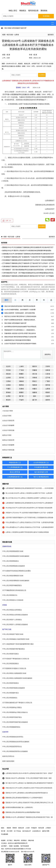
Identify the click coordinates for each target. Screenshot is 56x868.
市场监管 (34, 828)
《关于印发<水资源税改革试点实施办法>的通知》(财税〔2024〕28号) (26, 94)
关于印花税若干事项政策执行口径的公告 (16, 659)
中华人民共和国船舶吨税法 (11, 727)
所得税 (5, 605)
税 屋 (8, 55)
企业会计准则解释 (8, 425)
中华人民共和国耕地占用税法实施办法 (15, 712)
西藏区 (21, 374)
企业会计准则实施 (8, 430)
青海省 (8, 392)
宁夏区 (8, 389)
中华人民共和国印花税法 (11, 654)
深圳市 (48, 400)
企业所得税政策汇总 (41, 462)
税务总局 (21, 828)
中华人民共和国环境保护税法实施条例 (15, 722)
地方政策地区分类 (41, 472)
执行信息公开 (27, 831)
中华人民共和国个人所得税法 (12, 620)
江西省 (8, 381)
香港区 (48, 392)
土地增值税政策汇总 (15, 477)
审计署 (3, 831)
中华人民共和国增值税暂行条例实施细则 (16, 556)
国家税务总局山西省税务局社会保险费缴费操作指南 (23, 812)
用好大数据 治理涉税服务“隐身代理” (16, 28)
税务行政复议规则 (8, 761)
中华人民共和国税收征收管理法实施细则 (16, 742)
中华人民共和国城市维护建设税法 (14, 649)
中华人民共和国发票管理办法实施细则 (15, 751)
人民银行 (48, 828)
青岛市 (8, 400)
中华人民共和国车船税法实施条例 (14, 688)
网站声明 (17, 840)
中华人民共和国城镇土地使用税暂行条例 (16, 639)
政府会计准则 (7, 435)
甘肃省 (21, 389)
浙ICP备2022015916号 (28, 852)
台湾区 (8, 396)
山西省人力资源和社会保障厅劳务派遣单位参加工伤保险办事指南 (27, 532)
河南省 (35, 378)
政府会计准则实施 (8, 450)
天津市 (48, 366)
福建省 (35, 392)
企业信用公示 (37, 831)
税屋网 (3, 840)
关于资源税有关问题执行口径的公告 (14, 668)
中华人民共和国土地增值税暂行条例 (14, 673)
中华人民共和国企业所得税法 (12, 610)
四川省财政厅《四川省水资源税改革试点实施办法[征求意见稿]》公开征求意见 (28, 270)
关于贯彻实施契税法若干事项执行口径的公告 (17, 703)
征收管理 (5, 732)
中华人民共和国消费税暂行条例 (13, 576)
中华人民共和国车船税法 (11, 683)
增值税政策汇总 (15, 462)
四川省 (21, 378)
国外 (35, 396)
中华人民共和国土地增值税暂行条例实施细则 (17, 678)
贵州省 (48, 385)
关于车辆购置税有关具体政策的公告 (14, 590)
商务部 (15, 828)
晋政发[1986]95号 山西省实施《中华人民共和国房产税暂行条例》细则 (29, 778)
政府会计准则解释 (8, 445)
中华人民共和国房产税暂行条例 (13, 634)
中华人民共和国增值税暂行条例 (13, 551)
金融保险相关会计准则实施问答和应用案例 (18, 340)
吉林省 (48, 370)
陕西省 (21, 385)
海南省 (35, 385)
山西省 (17, 35)
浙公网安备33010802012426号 (10, 852)
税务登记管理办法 (8, 756)
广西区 (48, 381)
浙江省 (35, 374)
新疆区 (21, 392)
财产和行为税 (7, 629)
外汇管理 (10, 831)
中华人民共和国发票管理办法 (12, 747)
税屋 (4, 35)
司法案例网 (5, 834)
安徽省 (35, 370)
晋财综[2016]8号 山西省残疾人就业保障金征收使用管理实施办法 (27, 793)
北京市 (8, 366)
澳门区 (21, 396)
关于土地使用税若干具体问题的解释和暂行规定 (18, 644)
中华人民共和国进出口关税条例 (13, 600)
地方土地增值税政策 (41, 477)
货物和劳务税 (7, 546)
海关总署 (41, 828)
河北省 (8, 370)
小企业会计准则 (8, 411)
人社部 (28, 828)
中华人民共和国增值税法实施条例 (14, 566)
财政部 (9, 828)
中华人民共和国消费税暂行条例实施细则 (16, 581)
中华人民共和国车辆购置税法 (12, 585)
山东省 (8, 378)
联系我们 (24, 840)
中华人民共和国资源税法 (11, 664)
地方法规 (10, 35)
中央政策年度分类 (41, 467)
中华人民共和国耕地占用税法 (12, 708)
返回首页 (51, 35)
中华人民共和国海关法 (10, 595)
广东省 (21, 370)
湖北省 (8, 374)
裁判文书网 (46, 831)
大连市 (48, 396)
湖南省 (21, 381)
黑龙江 (35, 381)
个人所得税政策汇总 (15, 467)
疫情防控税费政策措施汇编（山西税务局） (20, 807)
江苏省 (48, 374)
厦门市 (35, 400)
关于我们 (10, 840)
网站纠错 (31, 840)
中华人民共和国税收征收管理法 (13, 737)
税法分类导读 (15, 472)
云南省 (8, 385)
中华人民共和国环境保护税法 (12, 717)
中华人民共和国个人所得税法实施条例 (15, 625)
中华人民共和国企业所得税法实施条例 (15, 615)
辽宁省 (48, 378)
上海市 (21, 366)
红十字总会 (17, 831)
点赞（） (9, 221)
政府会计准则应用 (8, 440)
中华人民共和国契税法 (10, 698)
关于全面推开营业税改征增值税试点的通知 (17, 571)
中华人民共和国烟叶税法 (11, 693)
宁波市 (21, 400)
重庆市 (35, 366)
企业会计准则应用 (8, 421)
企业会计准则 (7, 416)
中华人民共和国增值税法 (11, 561)
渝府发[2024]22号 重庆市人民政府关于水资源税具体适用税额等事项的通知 (27, 251)
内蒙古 (35, 389)
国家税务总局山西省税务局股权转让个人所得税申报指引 (24, 798)
